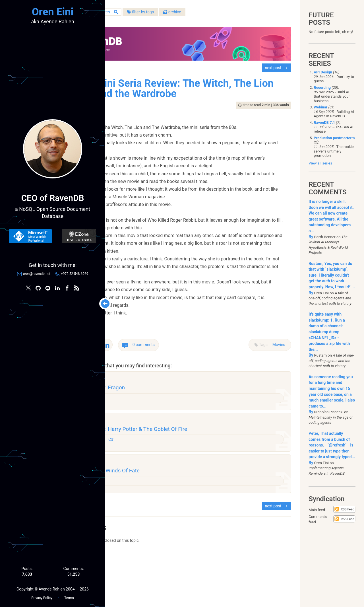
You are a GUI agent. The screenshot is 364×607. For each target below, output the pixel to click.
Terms (69, 596)
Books (140, 530)
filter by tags (192, 14)
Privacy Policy (42, 596)
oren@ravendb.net (37, 275)
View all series (320, 163)
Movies (276, 385)
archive (224, 14)
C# (164, 485)
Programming (147, 485)
